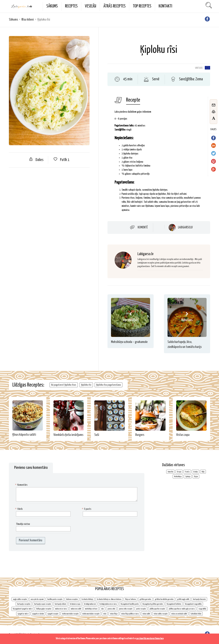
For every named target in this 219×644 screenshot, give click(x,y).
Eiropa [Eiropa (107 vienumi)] (179, 472)
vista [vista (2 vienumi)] (105, 614)
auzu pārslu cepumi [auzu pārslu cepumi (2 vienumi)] (37, 599)
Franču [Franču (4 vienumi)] (187, 472)
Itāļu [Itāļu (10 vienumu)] (203, 472)
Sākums (52, 6)
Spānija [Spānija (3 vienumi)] (188, 477)
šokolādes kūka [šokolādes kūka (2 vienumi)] (196, 614)
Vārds (19, 509)
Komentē (143, 227)
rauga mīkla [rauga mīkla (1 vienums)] (202, 609)
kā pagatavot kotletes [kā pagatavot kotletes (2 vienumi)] (174, 604)
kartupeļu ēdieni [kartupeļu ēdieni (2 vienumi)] (60, 604)
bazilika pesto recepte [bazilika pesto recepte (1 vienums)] (55, 599)
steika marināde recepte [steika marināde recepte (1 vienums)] (70, 614)
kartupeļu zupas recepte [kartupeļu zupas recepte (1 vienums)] (43, 604)
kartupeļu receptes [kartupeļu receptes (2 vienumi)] (24, 604)
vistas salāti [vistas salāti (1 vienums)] (146, 614)
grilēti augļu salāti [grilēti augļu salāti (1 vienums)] (183, 599)
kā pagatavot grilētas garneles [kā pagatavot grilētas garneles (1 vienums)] (153, 604)
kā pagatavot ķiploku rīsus (64, 385)
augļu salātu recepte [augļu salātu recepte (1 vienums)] (20, 599)
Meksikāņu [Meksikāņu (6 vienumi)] (178, 477)
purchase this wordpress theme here (150, 639)
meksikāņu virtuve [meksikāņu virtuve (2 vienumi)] (91, 609)
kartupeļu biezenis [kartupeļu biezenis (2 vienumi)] (199, 599)
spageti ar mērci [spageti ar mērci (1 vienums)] (23, 614)
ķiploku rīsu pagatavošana (109, 385)
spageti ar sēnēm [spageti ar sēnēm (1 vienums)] (38, 614)
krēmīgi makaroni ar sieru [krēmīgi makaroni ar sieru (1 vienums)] (108, 604)
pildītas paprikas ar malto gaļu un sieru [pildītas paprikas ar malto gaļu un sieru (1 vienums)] (182, 609)
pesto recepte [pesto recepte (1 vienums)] (141, 609)
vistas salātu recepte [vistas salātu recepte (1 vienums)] (161, 614)
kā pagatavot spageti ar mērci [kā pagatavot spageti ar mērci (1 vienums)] (23, 609)
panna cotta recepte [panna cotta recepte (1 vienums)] (126, 609)
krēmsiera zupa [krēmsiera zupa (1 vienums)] (75, 604)
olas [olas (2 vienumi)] (102, 609)
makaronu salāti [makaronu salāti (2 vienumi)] (76, 609)
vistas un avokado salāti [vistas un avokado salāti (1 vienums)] (179, 614)
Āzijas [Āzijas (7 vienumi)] (196, 477)
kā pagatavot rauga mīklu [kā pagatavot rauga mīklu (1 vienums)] (193, 604)
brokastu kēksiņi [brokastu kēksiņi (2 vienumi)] (87, 599)
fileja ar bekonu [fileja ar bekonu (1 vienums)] (130, 599)
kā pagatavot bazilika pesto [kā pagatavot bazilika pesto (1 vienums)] (130, 604)
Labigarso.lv (185, 227)
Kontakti (165, 6)
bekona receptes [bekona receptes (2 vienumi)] (72, 599)
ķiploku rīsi (86, 385)
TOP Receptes (142, 6)
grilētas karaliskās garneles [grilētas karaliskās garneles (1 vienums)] (164, 599)
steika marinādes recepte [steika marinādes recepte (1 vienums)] (91, 614)
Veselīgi (90, 6)
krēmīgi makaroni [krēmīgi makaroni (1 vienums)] (90, 604)
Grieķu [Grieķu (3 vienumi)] (196, 472)
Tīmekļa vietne (23, 524)
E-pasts (87, 509)
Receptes (71, 6)
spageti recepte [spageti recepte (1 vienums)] (53, 614)
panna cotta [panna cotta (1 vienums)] (111, 609)
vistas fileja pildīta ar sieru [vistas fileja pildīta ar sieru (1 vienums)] (130, 614)
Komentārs (22, 485)
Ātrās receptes (114, 6)
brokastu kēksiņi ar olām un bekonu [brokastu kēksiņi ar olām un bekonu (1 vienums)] (109, 599)
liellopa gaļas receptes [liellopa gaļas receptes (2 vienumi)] (44, 609)
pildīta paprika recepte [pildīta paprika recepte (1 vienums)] (157, 609)
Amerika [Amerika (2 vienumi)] (170, 472)
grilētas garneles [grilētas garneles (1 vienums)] (145, 599)
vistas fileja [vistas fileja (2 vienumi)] (114, 614)
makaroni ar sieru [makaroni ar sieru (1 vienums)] (61, 609)
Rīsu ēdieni (28, 20)
